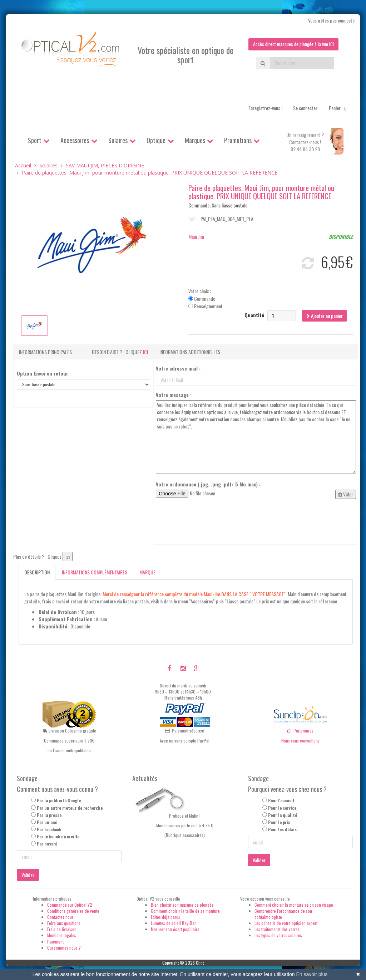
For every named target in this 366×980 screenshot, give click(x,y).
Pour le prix (279, 822)
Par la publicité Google (59, 801)
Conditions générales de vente (73, 911)
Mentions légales (62, 935)
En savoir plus (312, 974)
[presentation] (210, 522)
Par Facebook (49, 829)
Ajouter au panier (325, 316)
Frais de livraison (62, 929)
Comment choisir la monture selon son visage (294, 905)
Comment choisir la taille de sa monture (185, 911)
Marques (195, 140)
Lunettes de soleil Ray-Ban (174, 923)
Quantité (254, 315)
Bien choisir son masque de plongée (182, 905)
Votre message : (174, 395)
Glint (200, 963)
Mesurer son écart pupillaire (175, 929)
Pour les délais (282, 829)
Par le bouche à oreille (58, 836)
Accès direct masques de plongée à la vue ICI (292, 44)
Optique (156, 140)
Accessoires (75, 140)
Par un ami (47, 822)
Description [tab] (37, 572)
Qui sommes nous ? (64, 948)
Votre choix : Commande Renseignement (206, 299)
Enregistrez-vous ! (265, 108)
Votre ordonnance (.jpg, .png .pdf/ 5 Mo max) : (208, 485)
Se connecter (305, 108)
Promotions (238, 140)
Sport (35, 140)
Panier (339, 108)
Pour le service (282, 808)
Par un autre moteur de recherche (70, 808)
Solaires (118, 140)
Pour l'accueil (281, 801)
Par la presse (49, 815)
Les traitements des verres (277, 929)
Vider (346, 494)
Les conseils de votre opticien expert (286, 923)
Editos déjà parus (165, 917)
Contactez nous (60, 917)
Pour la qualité (283, 815)
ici (145, 352)
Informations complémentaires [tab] (95, 572)
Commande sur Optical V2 (70, 905)
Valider (28, 875)
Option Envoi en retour (43, 374)
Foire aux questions (64, 923)
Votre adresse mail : (178, 369)
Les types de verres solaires (278, 935)
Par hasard (47, 844)
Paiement (55, 942)
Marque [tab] (147, 572)
